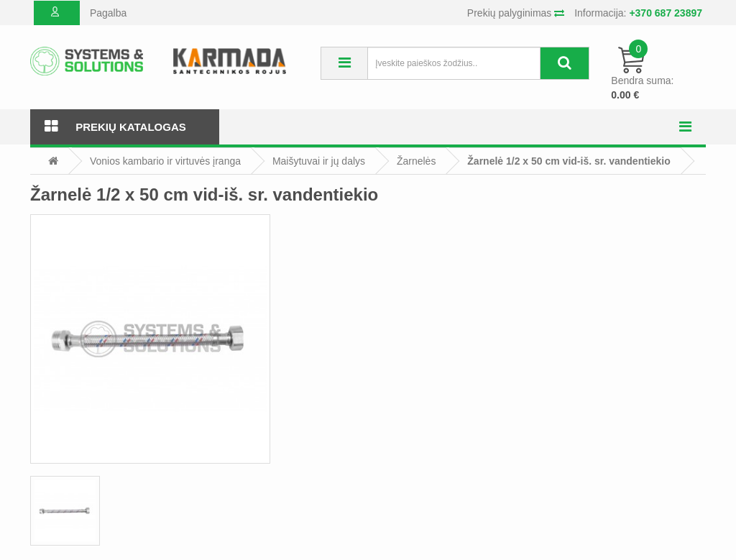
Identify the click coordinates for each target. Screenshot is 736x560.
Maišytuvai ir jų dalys (319, 161)
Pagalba (108, 13)
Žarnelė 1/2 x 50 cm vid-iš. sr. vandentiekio (569, 161)
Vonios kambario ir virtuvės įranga (165, 161)
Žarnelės (416, 161)
